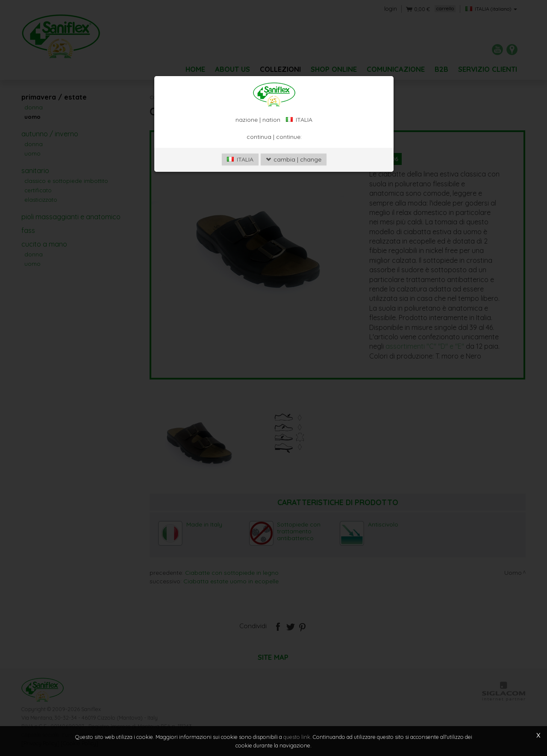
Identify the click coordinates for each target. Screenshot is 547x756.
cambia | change (294, 159)
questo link (297, 737)
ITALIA (240, 159)
